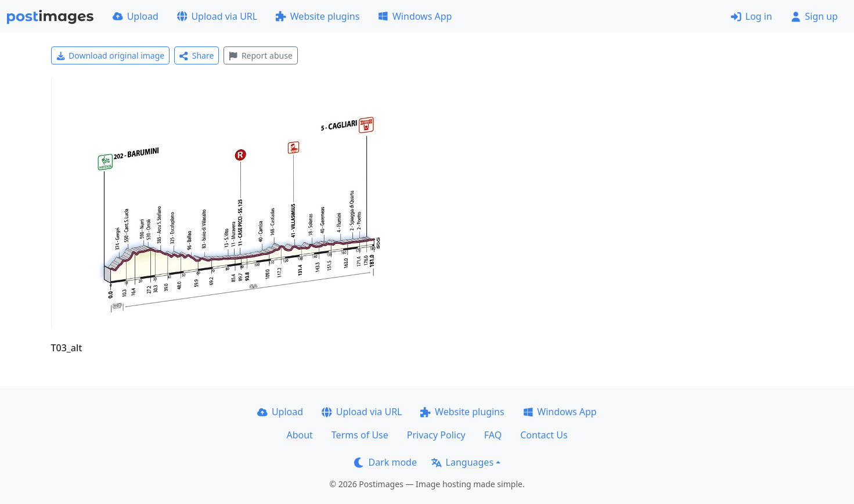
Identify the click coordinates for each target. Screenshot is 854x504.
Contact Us (544, 435)
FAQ (493, 435)
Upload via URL (217, 16)
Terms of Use (360, 435)
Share (197, 55)
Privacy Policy (436, 435)
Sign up (814, 16)
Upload (136, 16)
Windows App (415, 16)
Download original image (111, 55)
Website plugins (318, 16)
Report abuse (260, 55)
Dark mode (385, 462)
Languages (462, 462)
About (299, 435)
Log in (752, 16)
